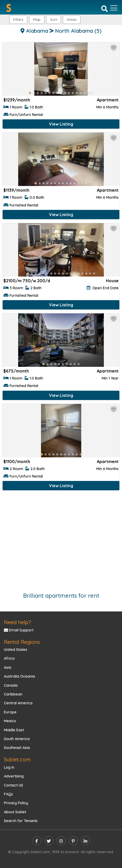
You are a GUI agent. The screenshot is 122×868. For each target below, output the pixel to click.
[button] (72, 20)
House (112, 281)
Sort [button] (54, 19)
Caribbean (13, 694)
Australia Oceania (19, 676)
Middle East (14, 730)
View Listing (61, 124)
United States (16, 650)
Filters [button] (18, 19)
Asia (8, 667)
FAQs (8, 794)
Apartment (108, 100)
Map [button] (37, 19)
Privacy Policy (16, 803)
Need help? (17, 622)
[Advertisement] (61, 539)
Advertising (14, 776)
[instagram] (61, 841)
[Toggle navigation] (114, 8)
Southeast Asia (17, 748)
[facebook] (37, 841)
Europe (10, 712)
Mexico (10, 721)
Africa (9, 658)
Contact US (13, 785)
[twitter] (49, 841)
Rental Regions (22, 642)
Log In (9, 767)
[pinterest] (73, 841)
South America (17, 739)
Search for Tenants (21, 821)
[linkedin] (86, 841)
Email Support (19, 630)
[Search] (104, 8)
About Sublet (15, 812)
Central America (18, 703)
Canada (11, 685)
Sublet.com (17, 759)
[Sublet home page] (9, 8)
